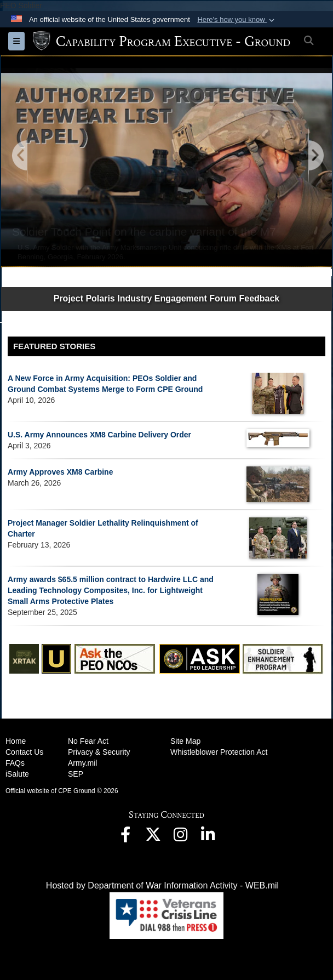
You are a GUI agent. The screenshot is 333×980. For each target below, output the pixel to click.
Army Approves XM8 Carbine (60, 472)
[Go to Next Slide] (315, 156)
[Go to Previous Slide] (20, 156)
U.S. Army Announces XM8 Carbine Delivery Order (99, 435)
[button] (237, 20)
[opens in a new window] (125, 837)
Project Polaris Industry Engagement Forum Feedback (167, 298)
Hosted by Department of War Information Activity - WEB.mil (162, 885)
